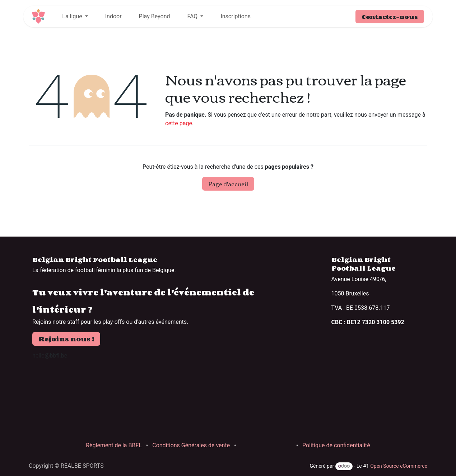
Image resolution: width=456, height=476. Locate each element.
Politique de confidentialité (336, 445)
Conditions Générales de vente (191, 445)
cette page (179, 123)
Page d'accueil (228, 184)
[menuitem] (75, 17)
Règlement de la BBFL (114, 445)
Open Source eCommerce (399, 466)
